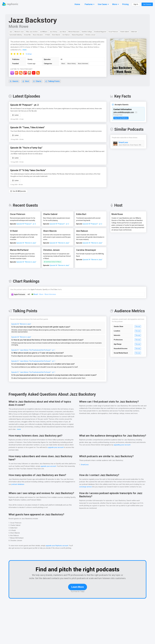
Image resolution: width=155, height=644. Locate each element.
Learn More (78, 590)
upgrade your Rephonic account (58, 546)
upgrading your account (129, 445)
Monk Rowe (19, 27)
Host (26, 81)
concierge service (86, 487)
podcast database (19, 484)
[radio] (12, 54)
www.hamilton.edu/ (58, 44)
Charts (37, 81)
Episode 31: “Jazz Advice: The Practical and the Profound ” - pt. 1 (33, 350)
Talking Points (53, 81)
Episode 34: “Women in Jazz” (21, 324)
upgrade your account (56, 448)
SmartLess (123, 143)
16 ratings (29, 54)
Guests (14, 81)
